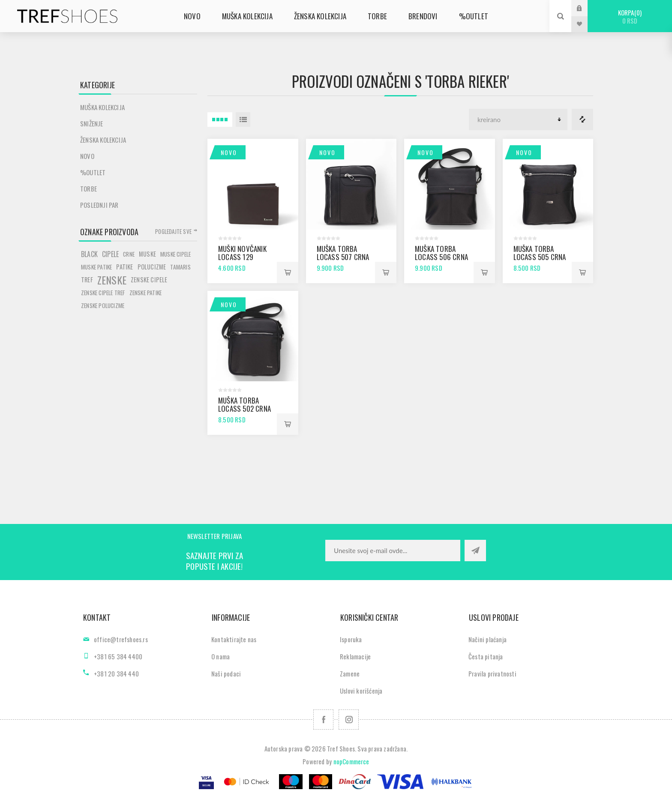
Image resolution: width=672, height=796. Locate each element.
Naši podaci (226, 673)
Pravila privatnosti (492, 673)
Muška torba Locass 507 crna (343, 253)
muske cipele (175, 254)
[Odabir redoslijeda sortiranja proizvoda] (518, 120)
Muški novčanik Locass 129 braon (242, 257)
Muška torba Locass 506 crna (441, 253)
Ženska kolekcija (103, 140)
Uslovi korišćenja (361, 691)
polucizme (152, 267)
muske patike (96, 267)
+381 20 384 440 (116, 673)
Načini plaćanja (487, 639)
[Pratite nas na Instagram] (349, 720)
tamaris (180, 267)
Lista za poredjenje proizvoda (582, 120)
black (89, 254)
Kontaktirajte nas (234, 639)
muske (147, 254)
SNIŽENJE (92, 123)
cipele (110, 254)
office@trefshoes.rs (121, 639)
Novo (229, 152)
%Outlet (93, 172)
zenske (112, 280)
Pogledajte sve (173, 231)
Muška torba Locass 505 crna (540, 253)
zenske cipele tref (103, 293)
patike (124, 267)
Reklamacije (355, 656)
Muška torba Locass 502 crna (244, 404)
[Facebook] (323, 720)
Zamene (350, 673)
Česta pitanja (486, 656)
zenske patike (146, 293)
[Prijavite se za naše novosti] (393, 551)
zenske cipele (149, 280)
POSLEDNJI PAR (99, 205)
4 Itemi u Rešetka (220, 120)
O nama (220, 656)
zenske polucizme (103, 305)
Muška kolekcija (102, 107)
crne (129, 254)
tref (87, 280)
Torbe (88, 189)
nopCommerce (351, 761)
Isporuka (351, 639)
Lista (243, 120)
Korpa (630, 16)
